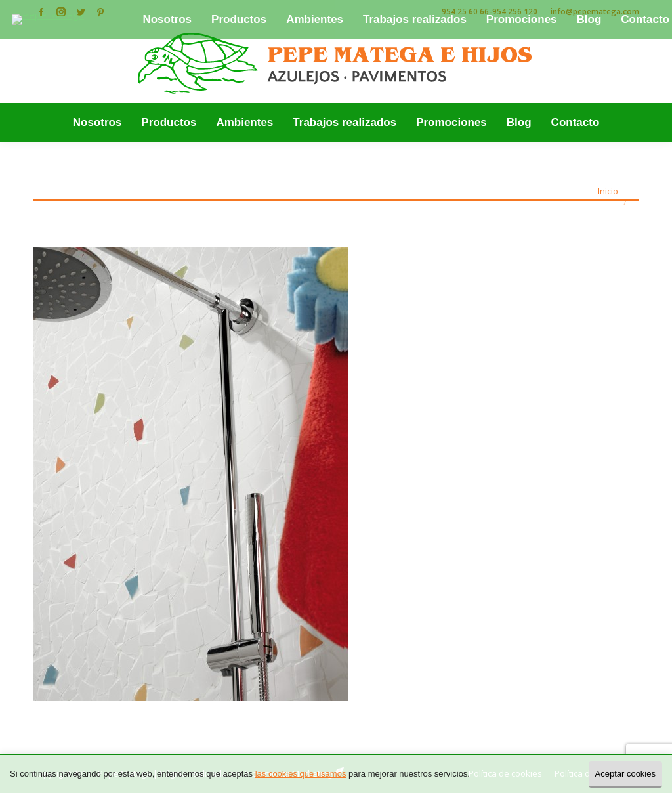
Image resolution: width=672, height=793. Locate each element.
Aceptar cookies (626, 774)
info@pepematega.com (595, 11)
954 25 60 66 (465, 11)
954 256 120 (515, 11)
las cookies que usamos (301, 774)
